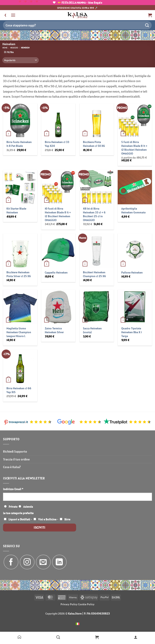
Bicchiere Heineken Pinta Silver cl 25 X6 (19, 274)
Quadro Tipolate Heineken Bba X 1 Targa (131, 332)
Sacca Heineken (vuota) (92, 330)
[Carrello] (97, 637)
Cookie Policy (86, 604)
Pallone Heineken (132, 272)
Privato (13, 507)
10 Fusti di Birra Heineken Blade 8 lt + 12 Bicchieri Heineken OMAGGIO (58, 214)
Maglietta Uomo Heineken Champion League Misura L (19, 332)
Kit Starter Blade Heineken (16, 210)
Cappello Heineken (56, 272)
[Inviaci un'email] (43, 562)
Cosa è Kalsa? (12, 467)
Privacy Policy (69, 604)
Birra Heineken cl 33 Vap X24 (57, 144)
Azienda (28, 507)
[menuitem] (77, 624)
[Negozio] (58, 637)
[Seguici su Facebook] (11, 562)
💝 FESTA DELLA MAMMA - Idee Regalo (78, 3)
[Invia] (147, 25)
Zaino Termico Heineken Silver (54, 330)
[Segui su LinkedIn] (59, 562)
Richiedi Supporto (15, 451)
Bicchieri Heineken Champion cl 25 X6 (94, 274)
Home (5, 48)
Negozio (14, 48)
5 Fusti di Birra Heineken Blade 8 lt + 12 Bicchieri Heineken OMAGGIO (134, 148)
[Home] (19, 637)
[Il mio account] (136, 637)
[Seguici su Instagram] (27, 562)
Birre (67, 519)
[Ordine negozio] (21, 60)
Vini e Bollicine (47, 519)
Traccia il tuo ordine (16, 459)
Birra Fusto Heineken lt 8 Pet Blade (19, 144)
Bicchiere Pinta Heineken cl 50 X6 (94, 144)
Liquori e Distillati (19, 519)
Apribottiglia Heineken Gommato (134, 210)
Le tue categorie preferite (18, 513)
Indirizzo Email (13, 489)
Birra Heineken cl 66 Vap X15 (19, 390)
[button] (13, 15)
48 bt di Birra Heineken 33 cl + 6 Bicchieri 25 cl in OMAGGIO (94, 214)
